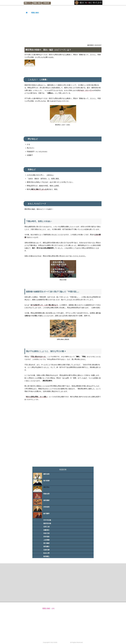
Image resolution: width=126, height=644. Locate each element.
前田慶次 (46, 547)
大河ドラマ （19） (49, 616)
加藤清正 (46, 530)
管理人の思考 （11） (50, 634)
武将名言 (46, 3)
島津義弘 (46, 556)
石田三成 (46, 527)
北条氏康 (46, 550)
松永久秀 (46, 553)
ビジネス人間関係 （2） (51, 630)
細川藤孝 (46, 514)
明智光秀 (46, 494)
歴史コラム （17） (49, 605)
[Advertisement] (63, 29)
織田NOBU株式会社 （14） (52, 637)
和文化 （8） (47, 619)
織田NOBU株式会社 (64, 642)
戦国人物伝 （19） (49, 609)
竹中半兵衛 (47, 520)
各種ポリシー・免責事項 (75, 609)
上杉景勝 (46, 540)
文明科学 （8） (48, 623)
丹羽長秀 (46, 507)
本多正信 (46, 533)
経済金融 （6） (48, 626)
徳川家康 (46, 481)
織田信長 (46, 474)
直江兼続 (46, 543)
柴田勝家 (46, 500)
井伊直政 (46, 537)
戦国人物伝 (37, 3)
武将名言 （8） (48, 612)
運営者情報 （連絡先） (74, 605)
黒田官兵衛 (47, 523)
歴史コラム (28, 3)
